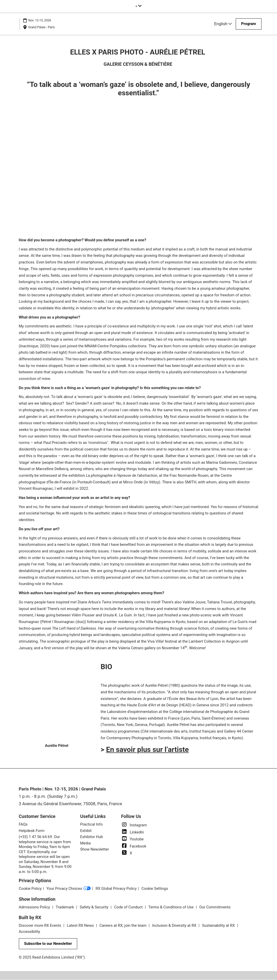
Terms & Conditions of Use (171, 907)
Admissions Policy (35, 907)
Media (85, 843)
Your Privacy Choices (69, 889)
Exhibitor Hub (92, 837)
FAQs (23, 825)
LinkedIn (133, 832)
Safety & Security (95, 907)
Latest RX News (81, 926)
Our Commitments (215, 907)
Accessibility (30, 932)
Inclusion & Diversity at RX (175, 926)
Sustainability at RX (219, 926)
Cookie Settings (155, 889)
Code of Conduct (129, 907)
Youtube (132, 839)
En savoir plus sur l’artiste (147, 750)
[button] (248, 24)
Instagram (134, 825)
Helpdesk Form (32, 831)
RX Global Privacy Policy (116, 889)
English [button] (223, 24)
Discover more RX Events (41, 926)
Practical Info (91, 825)
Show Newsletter (95, 850)
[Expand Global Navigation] (138, 6)
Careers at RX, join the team (123, 926)
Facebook (134, 846)
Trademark (65, 907)
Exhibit (86, 831)
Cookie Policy (30, 889)
